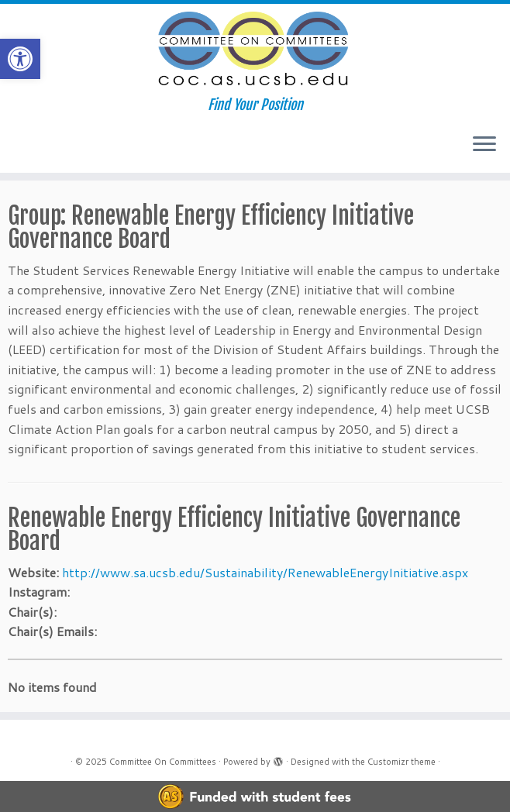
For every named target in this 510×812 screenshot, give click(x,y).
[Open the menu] (484, 145)
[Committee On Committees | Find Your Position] (255, 50)
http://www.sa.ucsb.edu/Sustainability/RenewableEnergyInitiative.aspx (265, 572)
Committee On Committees (163, 762)
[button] (20, 59)
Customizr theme (401, 762)
